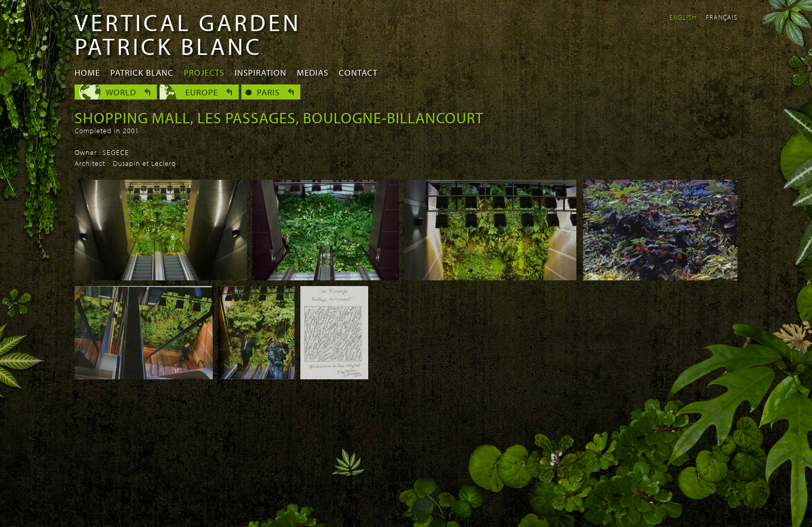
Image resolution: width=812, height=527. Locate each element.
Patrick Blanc (142, 72)
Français (722, 17)
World (121, 92)
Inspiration (260, 72)
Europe (202, 92)
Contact (358, 72)
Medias (313, 72)
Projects (204, 72)
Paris (268, 92)
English (683, 17)
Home (87, 72)
